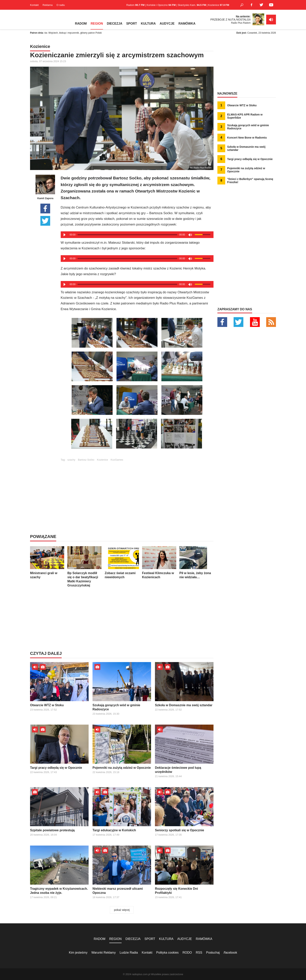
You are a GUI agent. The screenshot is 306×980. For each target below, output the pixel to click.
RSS (199, 953)
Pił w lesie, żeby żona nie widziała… (196, 562)
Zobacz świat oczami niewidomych (122, 562)
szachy (71, 460)
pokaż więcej (122, 910)
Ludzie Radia (129, 953)
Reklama (48, 5)
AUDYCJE (167, 24)
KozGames (117, 460)
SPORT (132, 24)
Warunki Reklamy (104, 953)
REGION (97, 24)
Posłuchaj (213, 953)
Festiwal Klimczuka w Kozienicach (159, 562)
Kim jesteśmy (78, 953)
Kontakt (34, 5)
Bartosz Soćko (86, 460)
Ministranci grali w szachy (47, 562)
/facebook (230, 953)
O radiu (61, 5)
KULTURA (148, 24)
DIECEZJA (115, 24)
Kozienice (102, 460)
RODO (187, 953)
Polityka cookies (168, 953)
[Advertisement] (137, 489)
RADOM (81, 24)
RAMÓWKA (187, 24)
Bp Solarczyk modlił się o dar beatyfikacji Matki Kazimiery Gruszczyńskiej (84, 567)
